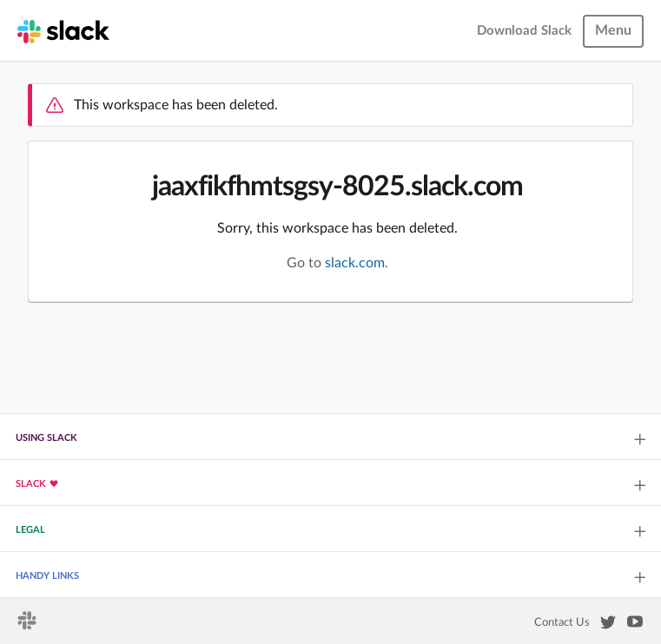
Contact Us (562, 622)
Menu (613, 30)
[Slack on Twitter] (608, 626)
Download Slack (524, 31)
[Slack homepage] (63, 30)
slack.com (355, 263)
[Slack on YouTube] (635, 625)
